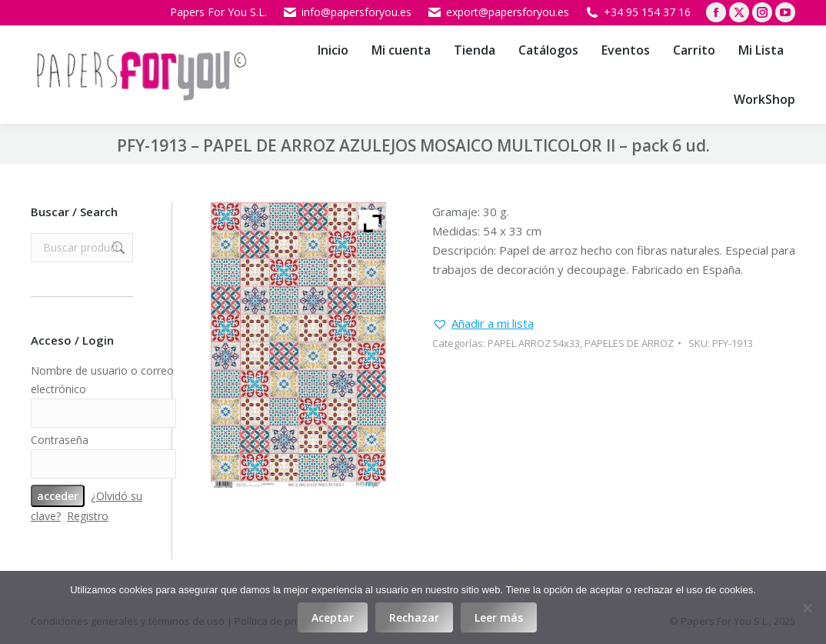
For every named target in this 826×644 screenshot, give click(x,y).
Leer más (499, 617)
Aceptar (333, 617)
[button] (483, 324)
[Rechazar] (807, 608)
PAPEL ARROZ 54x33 (534, 343)
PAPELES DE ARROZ (629, 343)
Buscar (117, 248)
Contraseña (60, 440)
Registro (88, 516)
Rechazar (414, 617)
